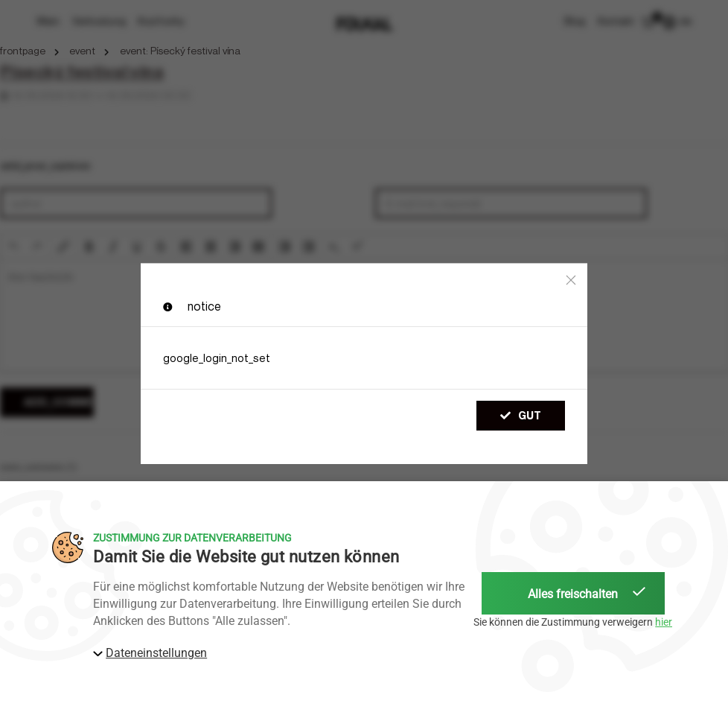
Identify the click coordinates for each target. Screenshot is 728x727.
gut (521, 415)
